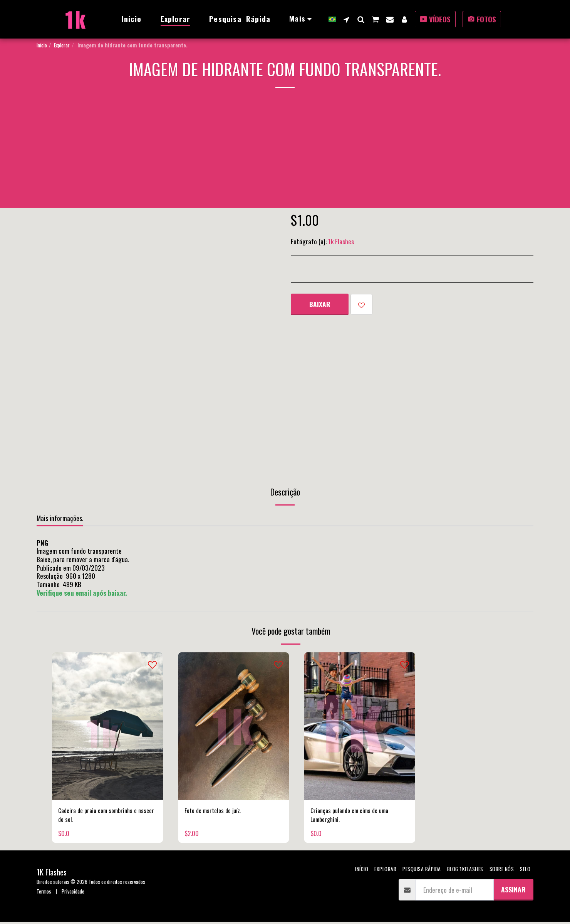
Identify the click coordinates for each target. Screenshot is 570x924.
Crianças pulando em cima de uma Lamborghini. (354, 816)
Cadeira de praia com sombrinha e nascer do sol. (102, 816)
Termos (44, 893)
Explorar (62, 45)
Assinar (513, 892)
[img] (107, 726)
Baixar (320, 304)
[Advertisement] (285, 154)
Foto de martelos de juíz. (216, 811)
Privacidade (73, 893)
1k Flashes (341, 241)
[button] (346, 19)
